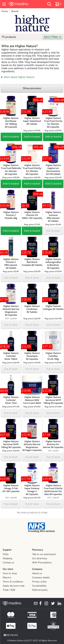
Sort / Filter (53, 37)
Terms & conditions (13, 582)
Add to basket (11, 137)
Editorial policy (40, 590)
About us (37, 573)
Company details (41, 578)
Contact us (8, 563)
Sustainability (39, 586)
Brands (15, 11)
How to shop (10, 573)
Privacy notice (39, 582)
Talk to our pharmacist (44, 554)
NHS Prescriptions (42, 563)
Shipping (7, 558)
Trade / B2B (9, 590)
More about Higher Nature (19, 77)
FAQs (6, 554)
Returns (7, 578)
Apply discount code (14, 586)
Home (5, 11)
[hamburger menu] (4, 4)
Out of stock (53, 231)
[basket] (58, 4)
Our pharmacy (40, 558)
